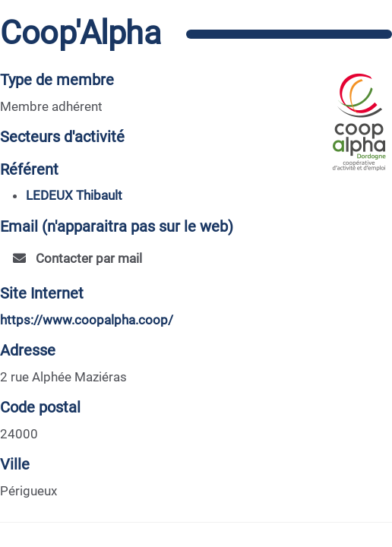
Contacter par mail (77, 258)
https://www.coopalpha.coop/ (87, 320)
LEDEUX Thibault (74, 195)
